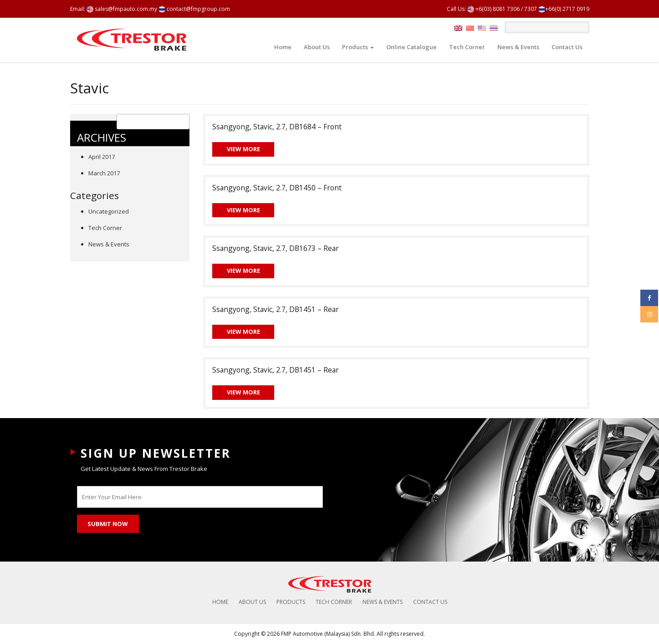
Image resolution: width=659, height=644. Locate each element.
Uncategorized (109, 211)
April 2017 (102, 157)
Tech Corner (467, 47)
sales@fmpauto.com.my (122, 9)
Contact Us (567, 47)
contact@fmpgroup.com (194, 9)
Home (283, 47)
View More (243, 149)
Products (358, 47)
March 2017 (104, 173)
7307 (531, 9)
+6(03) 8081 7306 (493, 9)
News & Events (518, 47)
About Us (317, 47)
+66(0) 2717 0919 (564, 9)
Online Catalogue (411, 47)
